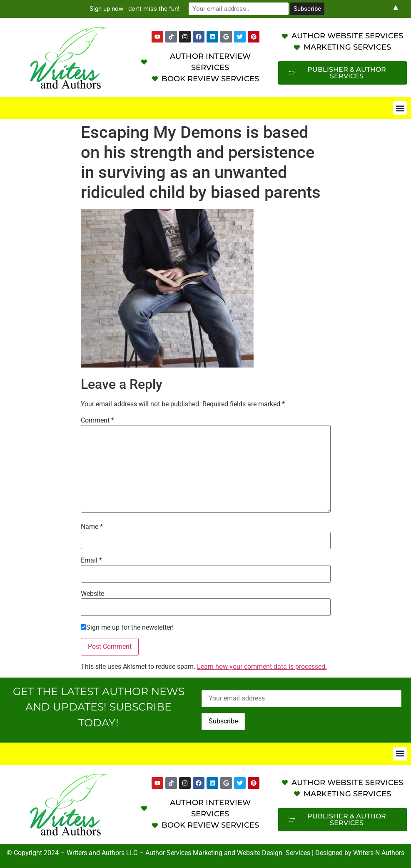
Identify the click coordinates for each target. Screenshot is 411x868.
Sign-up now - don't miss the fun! (135, 9)
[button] (400, 108)
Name (92, 527)
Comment (97, 420)
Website (92, 594)
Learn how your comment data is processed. (262, 667)
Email (91, 560)
